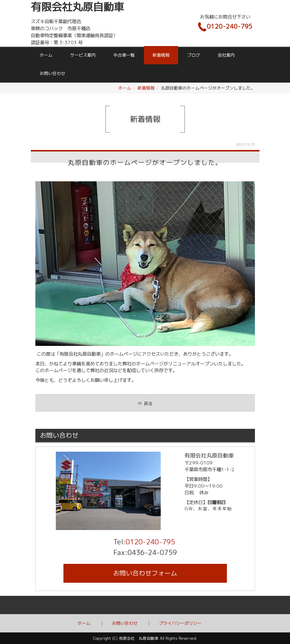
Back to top (145, 605)
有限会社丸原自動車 (77, 7)
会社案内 (226, 55)
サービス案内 (83, 55)
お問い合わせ (52, 73)
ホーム (46, 55)
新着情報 (161, 55)
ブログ (194, 55)
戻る (145, 403)
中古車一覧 (124, 55)
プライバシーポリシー (180, 623)
